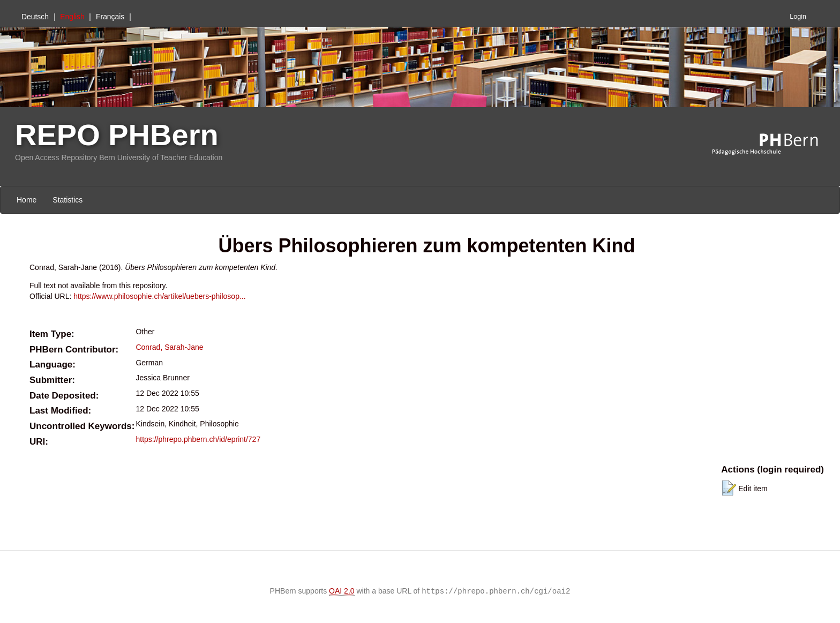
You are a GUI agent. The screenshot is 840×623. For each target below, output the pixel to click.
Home (27, 200)
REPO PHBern (117, 135)
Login (798, 17)
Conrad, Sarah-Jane (169, 347)
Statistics (67, 200)
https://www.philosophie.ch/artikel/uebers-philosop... (159, 296)
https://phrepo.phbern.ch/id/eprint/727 (198, 439)
